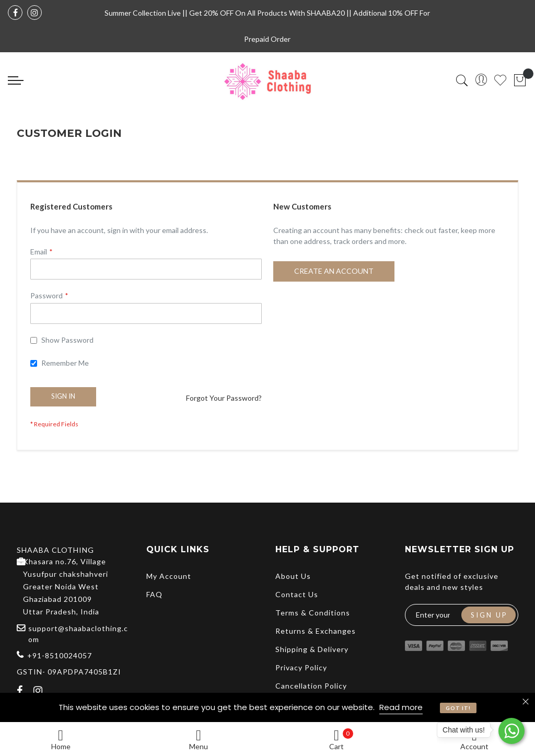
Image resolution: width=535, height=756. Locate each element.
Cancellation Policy (311, 686)
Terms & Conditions (313, 613)
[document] (267, 707)
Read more (401, 707)
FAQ (154, 594)
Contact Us (297, 594)
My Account (169, 576)
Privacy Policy (301, 667)
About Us (293, 576)
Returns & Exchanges (316, 631)
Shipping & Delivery (312, 649)
